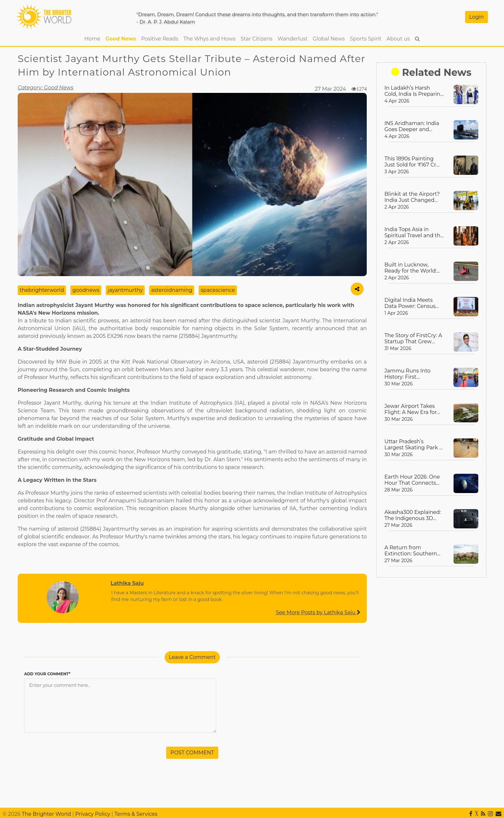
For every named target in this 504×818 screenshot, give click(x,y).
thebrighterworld (42, 290)
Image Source (32, 273)
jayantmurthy (125, 290)
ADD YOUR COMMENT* (47, 674)
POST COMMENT (192, 753)
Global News (329, 39)
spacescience (218, 290)
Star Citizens (257, 39)
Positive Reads (160, 39)
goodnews (86, 290)
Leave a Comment (192, 657)
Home (94, 38)
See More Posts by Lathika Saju (318, 612)
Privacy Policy (93, 814)
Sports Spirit (366, 39)
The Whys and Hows (210, 39)
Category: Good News (45, 88)
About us (398, 39)
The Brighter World (46, 814)
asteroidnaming (172, 290)
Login (477, 17)
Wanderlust (293, 39)
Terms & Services (136, 814)
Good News (121, 39)
